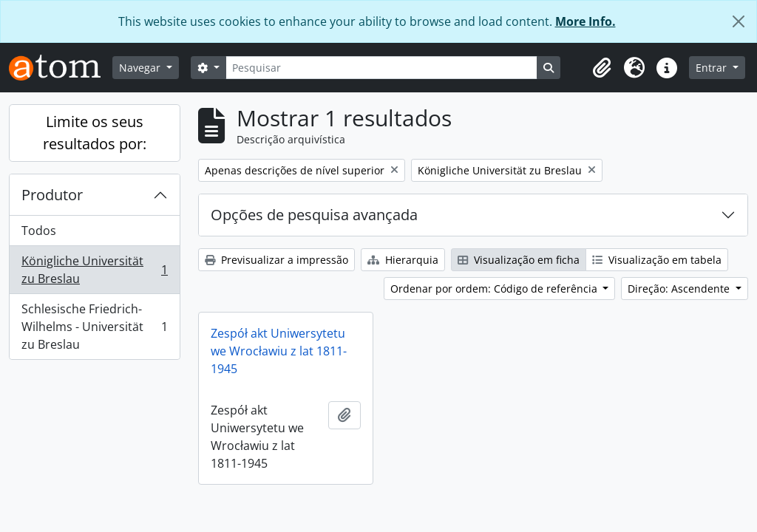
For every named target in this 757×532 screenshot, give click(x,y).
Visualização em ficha (519, 260)
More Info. (585, 21)
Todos (39, 231)
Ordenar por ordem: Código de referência (495, 289)
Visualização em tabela (657, 260)
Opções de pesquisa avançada (314, 215)
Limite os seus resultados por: (95, 133)
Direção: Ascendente (680, 289)
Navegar (141, 68)
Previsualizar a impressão (276, 260)
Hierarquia (403, 260)
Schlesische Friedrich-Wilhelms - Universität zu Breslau (94, 327)
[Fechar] (739, 21)
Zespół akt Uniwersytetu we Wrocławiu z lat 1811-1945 (279, 351)
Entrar (713, 68)
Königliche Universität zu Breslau (94, 270)
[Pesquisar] (381, 68)
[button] (602, 68)
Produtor (52, 195)
